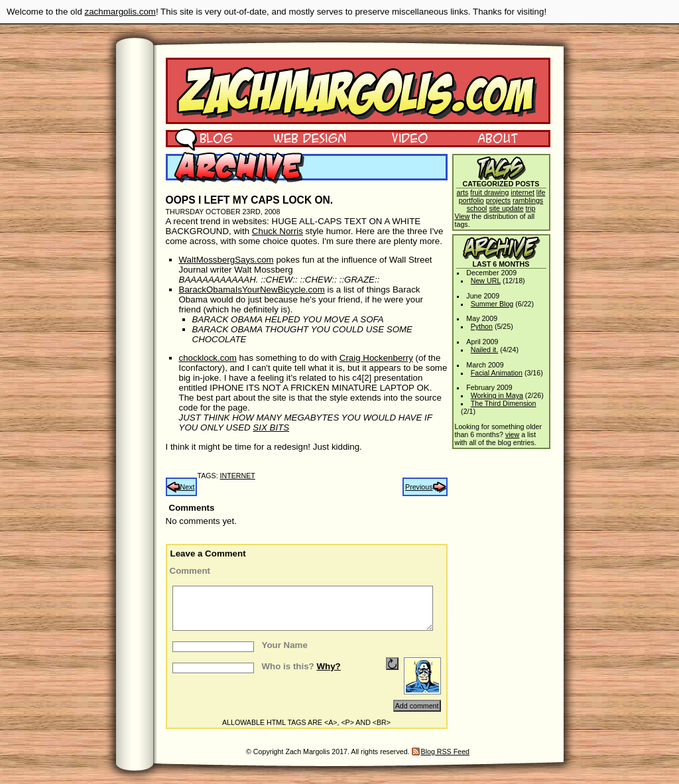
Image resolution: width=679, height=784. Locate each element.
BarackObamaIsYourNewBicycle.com (252, 290)
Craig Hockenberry (376, 358)
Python (482, 326)
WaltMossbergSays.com (226, 260)
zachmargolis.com (120, 12)
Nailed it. (484, 350)
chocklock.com (208, 358)
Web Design (300, 137)
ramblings (528, 200)
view (512, 434)
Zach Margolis (358, 91)
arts (463, 192)
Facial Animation (497, 373)
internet (238, 476)
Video (401, 137)
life (541, 192)
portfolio (471, 200)
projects (498, 200)
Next (188, 487)
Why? (328, 666)
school (477, 208)
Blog (204, 137)
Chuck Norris (278, 231)
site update (506, 208)
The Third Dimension (504, 403)
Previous (419, 487)
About (497, 137)
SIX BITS (271, 427)
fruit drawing (489, 192)
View (463, 216)
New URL (486, 281)
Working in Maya (497, 395)
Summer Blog (492, 304)
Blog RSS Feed (445, 751)
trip (531, 208)
